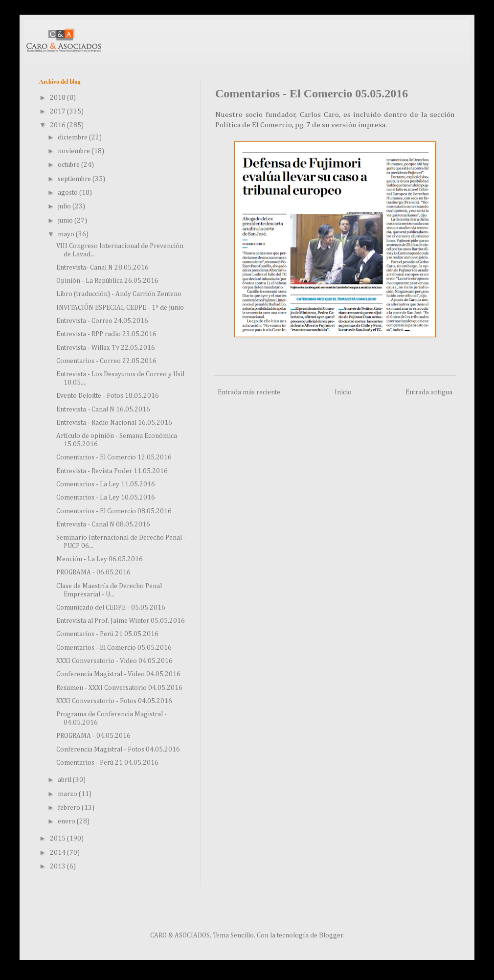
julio (65, 206)
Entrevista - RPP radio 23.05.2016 (106, 334)
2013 (58, 866)
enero (67, 821)
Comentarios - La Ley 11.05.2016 (106, 484)
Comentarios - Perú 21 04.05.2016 (107, 763)
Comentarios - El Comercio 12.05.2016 (114, 457)
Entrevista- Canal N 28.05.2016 (102, 268)
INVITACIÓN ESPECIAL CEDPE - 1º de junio (120, 308)
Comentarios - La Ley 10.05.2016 (106, 498)
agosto (68, 193)
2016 (58, 125)
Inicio (343, 392)
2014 (58, 853)
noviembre (75, 151)
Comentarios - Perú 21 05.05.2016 (107, 634)
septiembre (75, 179)
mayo (67, 234)
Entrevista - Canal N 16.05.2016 (103, 410)
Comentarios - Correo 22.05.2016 (106, 361)
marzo (68, 794)
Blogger (331, 935)
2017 (58, 112)
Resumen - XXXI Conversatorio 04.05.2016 (119, 688)
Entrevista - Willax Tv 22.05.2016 (106, 348)
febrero (70, 808)
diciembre (73, 137)
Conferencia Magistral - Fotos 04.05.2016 (118, 750)
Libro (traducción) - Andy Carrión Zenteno (119, 294)
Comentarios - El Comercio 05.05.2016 (114, 648)
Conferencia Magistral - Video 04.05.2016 (118, 674)
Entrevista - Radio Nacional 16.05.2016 (114, 423)
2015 (58, 839)
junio (66, 221)
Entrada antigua (429, 392)
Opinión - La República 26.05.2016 (107, 281)
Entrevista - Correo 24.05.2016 (102, 321)
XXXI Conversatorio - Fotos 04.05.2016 (114, 701)
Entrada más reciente (249, 392)
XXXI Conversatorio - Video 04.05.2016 (114, 661)
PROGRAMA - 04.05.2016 (93, 736)
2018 (58, 98)
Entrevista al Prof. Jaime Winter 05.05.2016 (121, 621)
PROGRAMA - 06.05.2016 (93, 572)
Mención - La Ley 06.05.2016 (100, 559)
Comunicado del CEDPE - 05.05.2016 (111, 608)
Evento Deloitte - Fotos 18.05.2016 (108, 396)
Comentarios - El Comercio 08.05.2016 (114, 511)
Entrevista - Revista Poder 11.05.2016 (112, 471)
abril (65, 780)
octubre (69, 165)
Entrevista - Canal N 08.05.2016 (103, 524)
